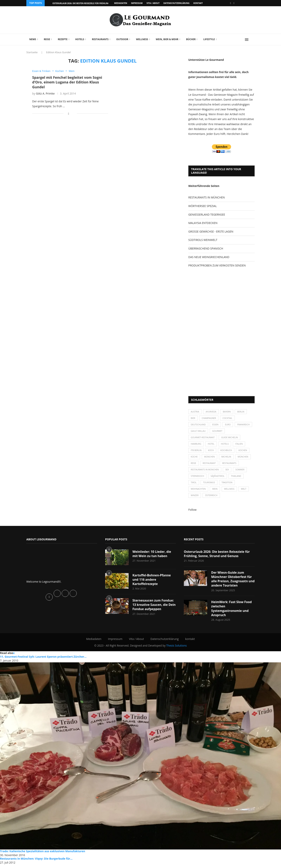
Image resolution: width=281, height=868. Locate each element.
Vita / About (153, 3)
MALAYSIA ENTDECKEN (203, 223)
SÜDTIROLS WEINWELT (203, 240)
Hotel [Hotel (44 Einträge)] (212, 445)
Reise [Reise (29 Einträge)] (194, 465)
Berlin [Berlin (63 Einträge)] (242, 412)
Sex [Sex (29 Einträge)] (228, 472)
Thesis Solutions (177, 649)
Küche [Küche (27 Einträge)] (194, 459)
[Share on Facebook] (69, 114)
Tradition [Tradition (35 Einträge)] (228, 485)
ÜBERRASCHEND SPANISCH (206, 248)
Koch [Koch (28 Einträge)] (212, 452)
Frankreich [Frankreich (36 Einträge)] (197, 432)
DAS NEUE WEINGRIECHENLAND (209, 257)
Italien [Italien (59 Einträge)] (240, 445)
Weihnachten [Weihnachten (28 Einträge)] (198, 492)
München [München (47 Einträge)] (210, 459)
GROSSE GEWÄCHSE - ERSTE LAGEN (211, 231)
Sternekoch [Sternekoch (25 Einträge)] (198, 478)
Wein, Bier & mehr (167, 39)
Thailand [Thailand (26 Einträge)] (237, 478)
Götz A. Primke (45, 93)
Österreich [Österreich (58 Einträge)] (212, 499)
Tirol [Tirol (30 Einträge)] (194, 485)
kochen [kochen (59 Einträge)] (244, 452)
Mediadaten (121, 3)
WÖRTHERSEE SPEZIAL (203, 206)
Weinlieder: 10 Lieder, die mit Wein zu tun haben (152, 557)
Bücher (191, 39)
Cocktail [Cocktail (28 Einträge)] (228, 419)
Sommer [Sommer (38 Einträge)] (241, 472)
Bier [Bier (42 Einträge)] (193, 419)
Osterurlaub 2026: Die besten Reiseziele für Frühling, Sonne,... (86, 3)
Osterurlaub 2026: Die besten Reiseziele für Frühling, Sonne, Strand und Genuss (217, 557)
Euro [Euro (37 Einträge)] (229, 425)
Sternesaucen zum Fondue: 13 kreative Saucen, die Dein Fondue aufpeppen (153, 608)
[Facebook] (230, 3)
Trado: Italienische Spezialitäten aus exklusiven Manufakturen (43, 855)
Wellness (142, 39)
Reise (47, 39)
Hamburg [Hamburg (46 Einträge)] (196, 445)
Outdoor (122, 39)
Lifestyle (209, 39)
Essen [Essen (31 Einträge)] (216, 425)
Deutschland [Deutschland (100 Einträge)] (198, 425)
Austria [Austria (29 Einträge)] (195, 412)
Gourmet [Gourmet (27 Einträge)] (237, 432)
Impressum (137, 3)
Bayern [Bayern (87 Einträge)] (228, 412)
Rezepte (63, 39)
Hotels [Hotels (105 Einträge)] (226, 445)
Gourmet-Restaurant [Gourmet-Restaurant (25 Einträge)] (203, 438)
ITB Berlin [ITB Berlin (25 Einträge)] (196, 452)
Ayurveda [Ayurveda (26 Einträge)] (212, 412)
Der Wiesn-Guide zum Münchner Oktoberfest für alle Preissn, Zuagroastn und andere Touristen (232, 582)
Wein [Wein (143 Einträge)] (216, 492)
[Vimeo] (234, 3)
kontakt (198, 3)
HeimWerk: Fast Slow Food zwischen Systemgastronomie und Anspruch (232, 612)
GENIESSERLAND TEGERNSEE (207, 215)
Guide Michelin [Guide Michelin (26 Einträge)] (231, 438)
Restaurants (100, 39)
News (33, 39)
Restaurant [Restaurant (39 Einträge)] (210, 465)
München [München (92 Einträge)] (245, 459)
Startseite (32, 52)
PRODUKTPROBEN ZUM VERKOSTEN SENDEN (217, 265)
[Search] (253, 40)
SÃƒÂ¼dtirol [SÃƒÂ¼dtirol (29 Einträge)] (218, 478)
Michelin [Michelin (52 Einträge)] (227, 459)
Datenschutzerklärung (176, 3)
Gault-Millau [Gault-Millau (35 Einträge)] (218, 432)
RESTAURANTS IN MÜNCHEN (207, 197)
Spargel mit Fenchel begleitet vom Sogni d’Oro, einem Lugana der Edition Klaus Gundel (67, 82)
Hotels (80, 39)
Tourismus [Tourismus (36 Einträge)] (210, 485)
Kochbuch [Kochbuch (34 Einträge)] (227, 452)
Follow (192, 513)
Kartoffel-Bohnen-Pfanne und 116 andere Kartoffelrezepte (152, 583)
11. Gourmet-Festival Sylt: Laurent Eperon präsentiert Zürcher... (43, 660)
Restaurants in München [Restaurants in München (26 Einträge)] (205, 472)
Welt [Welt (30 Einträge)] (245, 492)
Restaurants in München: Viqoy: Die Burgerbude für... (36, 862)
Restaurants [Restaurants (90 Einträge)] (230, 465)
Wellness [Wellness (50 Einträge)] (230, 492)
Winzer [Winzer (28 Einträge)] (195, 499)
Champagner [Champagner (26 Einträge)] (209, 419)
